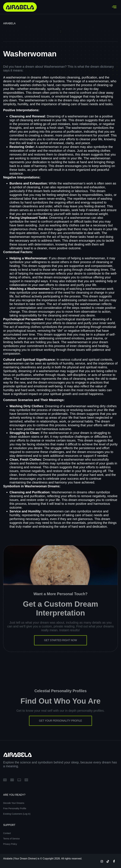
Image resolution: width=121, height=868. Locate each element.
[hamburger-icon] (114, 7)
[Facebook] (114, 861)
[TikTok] (108, 861)
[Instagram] (102, 861)
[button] (60, 32)
